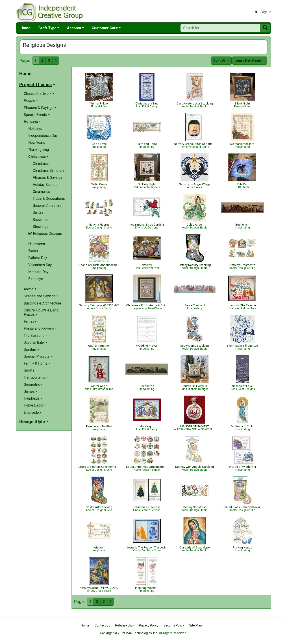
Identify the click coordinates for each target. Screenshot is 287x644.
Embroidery (33, 412)
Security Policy (174, 625)
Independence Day (43, 136)
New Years (37, 143)
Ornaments (41, 192)
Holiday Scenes (45, 185)
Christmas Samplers (49, 171)
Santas (38, 212)
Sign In (263, 12)
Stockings (41, 227)
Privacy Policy (149, 625)
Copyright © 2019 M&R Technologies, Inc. (129, 633)
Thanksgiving (39, 150)
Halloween (37, 244)
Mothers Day (38, 272)
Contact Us (102, 625)
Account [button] (74, 28)
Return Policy (125, 625)
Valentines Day (40, 265)
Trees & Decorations (49, 199)
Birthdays (36, 279)
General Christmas (47, 206)
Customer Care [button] (105, 28)
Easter (33, 251)
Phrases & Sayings (48, 177)
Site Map (196, 625)
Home (25, 28)
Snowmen (40, 220)
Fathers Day (38, 258)
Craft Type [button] (47, 28)
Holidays (35, 129)
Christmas (41, 164)
